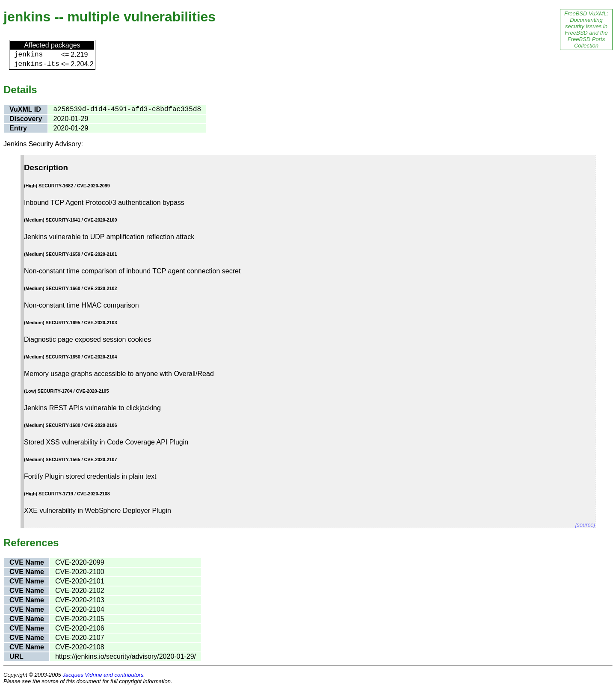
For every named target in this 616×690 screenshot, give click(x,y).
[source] (585, 525)
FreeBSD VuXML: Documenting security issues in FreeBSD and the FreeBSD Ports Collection (586, 30)
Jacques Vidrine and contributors (103, 675)
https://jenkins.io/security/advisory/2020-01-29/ (126, 656)
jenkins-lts (37, 64)
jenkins (28, 55)
